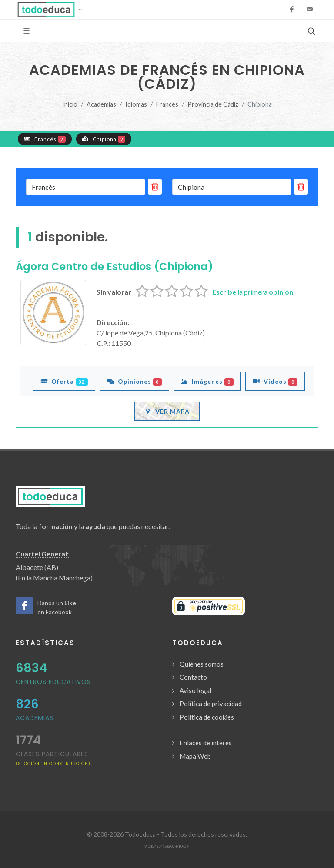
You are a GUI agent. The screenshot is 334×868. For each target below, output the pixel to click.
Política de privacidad (211, 704)
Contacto (193, 677)
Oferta (64, 381)
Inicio (70, 104)
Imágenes (207, 381)
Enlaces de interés (206, 743)
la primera (254, 292)
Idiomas (136, 104)
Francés (167, 104)
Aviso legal (195, 690)
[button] (52, 10)
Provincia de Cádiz (213, 104)
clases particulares (53, 758)
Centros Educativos (53, 682)
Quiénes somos (202, 664)
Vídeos (275, 381)
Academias (101, 104)
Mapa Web (195, 756)
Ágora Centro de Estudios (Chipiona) (114, 266)
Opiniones (135, 381)
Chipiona (104, 139)
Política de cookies (207, 717)
